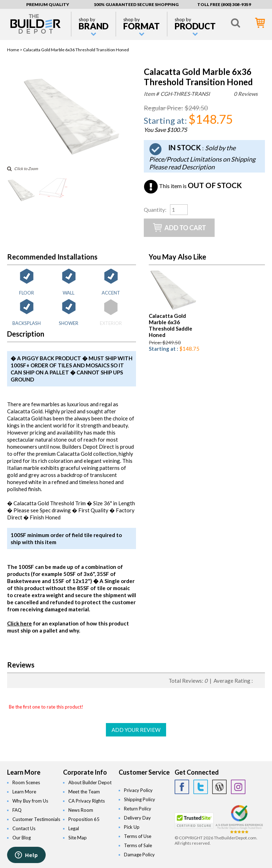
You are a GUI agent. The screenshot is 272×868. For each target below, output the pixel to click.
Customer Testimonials (36, 819)
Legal (74, 828)
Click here (19, 623)
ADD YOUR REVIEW (136, 730)
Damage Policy (139, 855)
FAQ (17, 810)
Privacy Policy (138, 790)
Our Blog (22, 838)
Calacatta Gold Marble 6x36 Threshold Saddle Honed (171, 325)
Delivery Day (137, 818)
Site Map (78, 838)
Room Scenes (26, 782)
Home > (15, 50)
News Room (81, 810)
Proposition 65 (84, 819)
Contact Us (24, 828)
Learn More (24, 792)
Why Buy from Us (30, 801)
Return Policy (138, 809)
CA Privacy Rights (87, 801)
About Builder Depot (90, 782)
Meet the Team (84, 792)
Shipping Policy (140, 799)
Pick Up (132, 827)
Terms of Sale (138, 845)
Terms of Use (138, 836)
